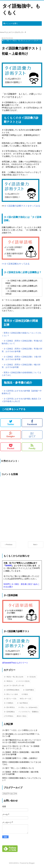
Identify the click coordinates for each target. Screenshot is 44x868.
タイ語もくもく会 (11, 694)
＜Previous (8, 545)
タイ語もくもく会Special (28, 707)
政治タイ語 (22, 716)
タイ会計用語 (22, 703)
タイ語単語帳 (9, 712)
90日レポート (25, 699)
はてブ (32, 435)
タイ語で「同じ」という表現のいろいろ (18, 768)
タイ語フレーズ (10, 699)
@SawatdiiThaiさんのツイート (15, 663)
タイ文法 (31, 677)
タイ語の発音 (9, 707)
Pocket (11, 447)
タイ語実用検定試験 (12, 690)
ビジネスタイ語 (23, 681)
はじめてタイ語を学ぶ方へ (14, 685)
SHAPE (9, 566)
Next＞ (36, 545)
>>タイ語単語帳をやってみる (16, 264)
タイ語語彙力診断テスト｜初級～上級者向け (20, 758)
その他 (25, 694)
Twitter (11, 423)
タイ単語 (8, 681)
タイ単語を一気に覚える (13, 677)
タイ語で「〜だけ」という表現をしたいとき (20, 730)
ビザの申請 (9, 716)
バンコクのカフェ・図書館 (28, 712)
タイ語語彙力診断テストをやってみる (22, 206)
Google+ (11, 435)
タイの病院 (9, 703)
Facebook (32, 423)
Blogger (32, 863)
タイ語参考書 (28, 690)
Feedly (32, 447)
